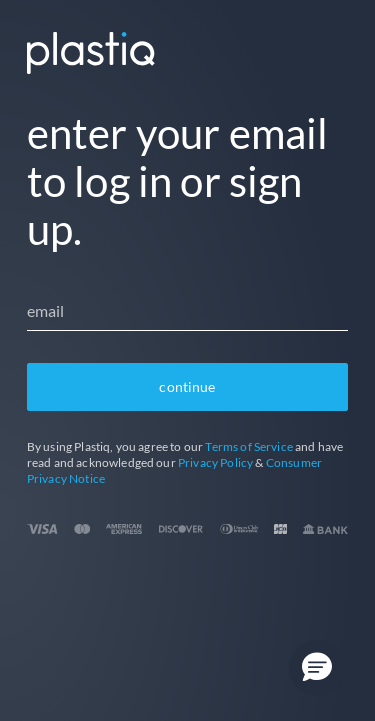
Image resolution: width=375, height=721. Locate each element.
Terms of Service (249, 446)
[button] (317, 668)
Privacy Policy (215, 462)
